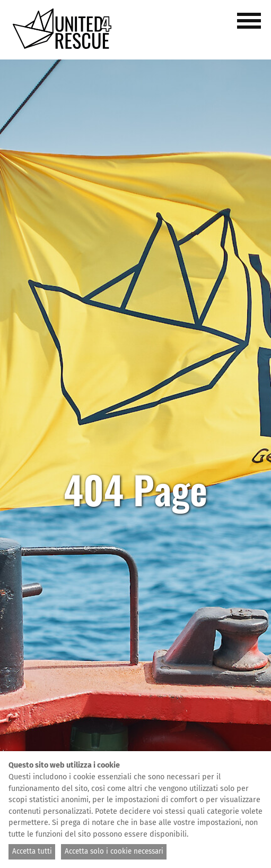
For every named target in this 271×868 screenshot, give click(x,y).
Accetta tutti (32, 852)
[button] (251, 27)
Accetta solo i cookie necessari (114, 852)
